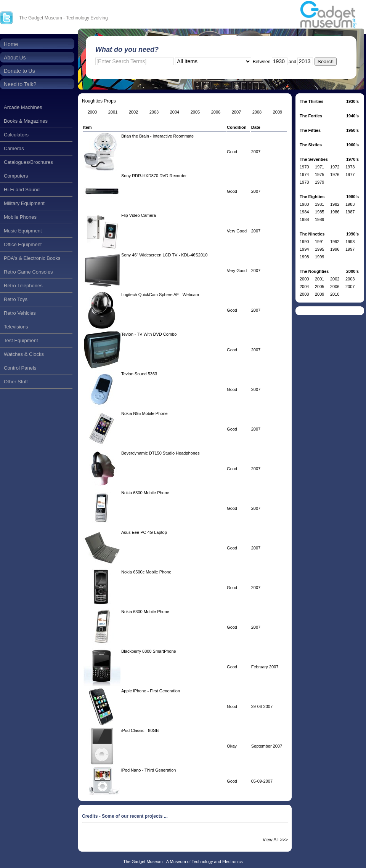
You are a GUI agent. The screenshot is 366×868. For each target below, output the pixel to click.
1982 (335, 204)
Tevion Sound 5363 (139, 374)
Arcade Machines (23, 107)
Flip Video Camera (139, 215)
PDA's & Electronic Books (32, 258)
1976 (335, 175)
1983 (350, 204)
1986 (335, 212)
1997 (350, 249)
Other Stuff (16, 382)
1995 (319, 249)
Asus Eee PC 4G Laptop (144, 532)
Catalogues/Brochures (28, 162)
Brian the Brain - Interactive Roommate (157, 136)
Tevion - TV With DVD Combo (149, 334)
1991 (319, 242)
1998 (304, 257)
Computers (16, 176)
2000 (304, 279)
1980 (304, 204)
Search (326, 62)
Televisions (16, 327)
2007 (350, 287)
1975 (319, 175)
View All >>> (275, 840)
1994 (304, 249)
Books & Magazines (26, 121)
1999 (319, 257)
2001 (319, 279)
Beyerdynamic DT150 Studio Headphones (160, 453)
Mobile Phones (20, 217)
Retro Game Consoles (28, 272)
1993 (350, 242)
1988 (304, 219)
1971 (319, 167)
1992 (335, 242)
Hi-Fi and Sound (22, 190)
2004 (304, 287)
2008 (304, 294)
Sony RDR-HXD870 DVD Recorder (154, 176)
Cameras (14, 148)
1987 (350, 212)
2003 (350, 279)
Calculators (16, 135)
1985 (319, 212)
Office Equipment (23, 244)
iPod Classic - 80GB (140, 730)
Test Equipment (21, 340)
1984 (304, 212)
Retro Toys (16, 299)
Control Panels (20, 368)
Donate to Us (19, 71)
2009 (319, 294)
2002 (335, 279)
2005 (319, 287)
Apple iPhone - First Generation (151, 691)
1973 (350, 167)
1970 (304, 167)
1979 (319, 182)
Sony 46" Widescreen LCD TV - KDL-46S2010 (164, 255)
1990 (304, 242)
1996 (335, 249)
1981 (319, 204)
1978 (304, 182)
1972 (335, 167)
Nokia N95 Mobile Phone (144, 413)
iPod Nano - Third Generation (149, 770)
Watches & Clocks (24, 354)
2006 (335, 287)
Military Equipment (24, 203)
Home (11, 44)
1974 (304, 175)
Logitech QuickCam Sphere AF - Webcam (160, 295)
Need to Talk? (20, 84)
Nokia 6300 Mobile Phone (145, 493)
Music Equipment (23, 231)
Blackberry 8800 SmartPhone (149, 651)
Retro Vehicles (20, 313)
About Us (15, 58)
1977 (350, 175)
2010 (335, 294)
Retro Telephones (23, 286)
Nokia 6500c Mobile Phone (146, 572)
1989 (319, 219)
